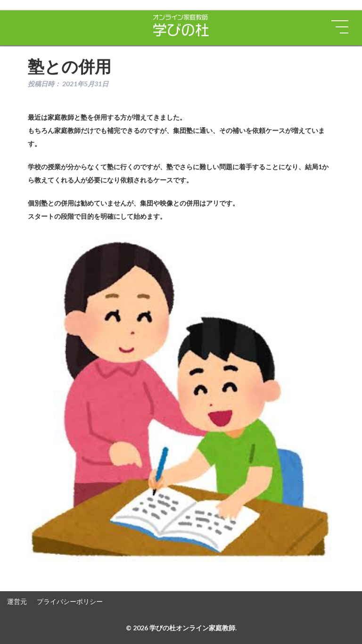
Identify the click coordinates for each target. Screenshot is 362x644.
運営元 (17, 601)
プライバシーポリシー (70, 601)
